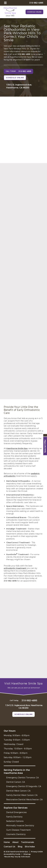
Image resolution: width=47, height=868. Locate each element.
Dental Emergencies (16, 812)
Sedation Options (15, 821)
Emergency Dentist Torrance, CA (22, 778)
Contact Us (10, 847)
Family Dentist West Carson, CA (22, 795)
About (16, 842)
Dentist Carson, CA (16, 782)
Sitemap (27, 854)
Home (7, 842)
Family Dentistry (14, 817)
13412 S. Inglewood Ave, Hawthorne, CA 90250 (19, 86)
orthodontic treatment (15, 568)
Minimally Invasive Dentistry (20, 826)
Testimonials (28, 842)
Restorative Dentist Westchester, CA (24, 800)
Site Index (30, 847)
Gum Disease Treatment (18, 830)
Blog (20, 847)
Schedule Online (34, 12)
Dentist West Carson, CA (18, 791)
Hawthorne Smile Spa (17, 448)
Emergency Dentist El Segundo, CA (24, 786)
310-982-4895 (24, 54)
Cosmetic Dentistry (16, 834)
